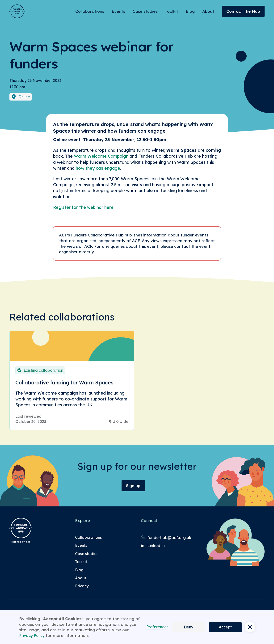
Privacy (82, 586)
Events (118, 11)
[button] (250, 627)
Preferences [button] (157, 627)
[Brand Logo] (17, 11)
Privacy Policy (32, 636)
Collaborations (90, 11)
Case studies (145, 11)
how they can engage (98, 168)
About (208, 11)
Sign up (133, 486)
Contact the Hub (243, 11)
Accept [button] (225, 627)
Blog (190, 11)
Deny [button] (189, 627)
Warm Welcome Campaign (101, 156)
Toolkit (172, 11)
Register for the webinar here (83, 207)
